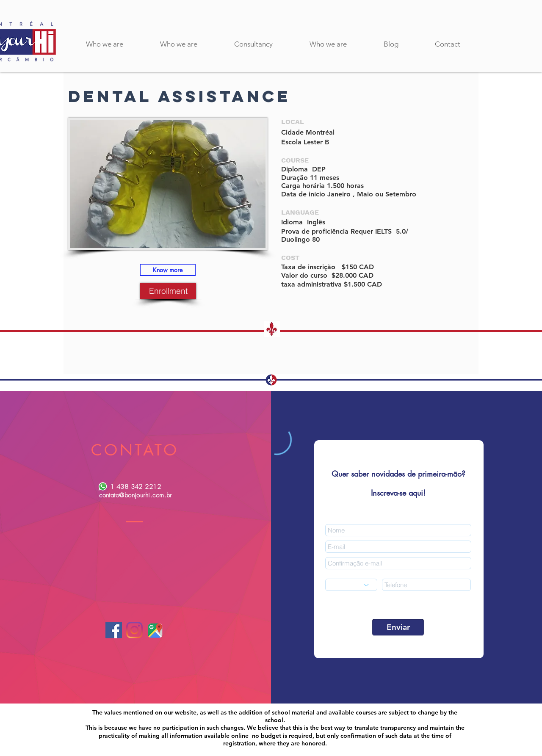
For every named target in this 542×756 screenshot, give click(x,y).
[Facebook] (114, 630)
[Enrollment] (168, 291)
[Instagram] (134, 630)
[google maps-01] (155, 630)
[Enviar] (398, 627)
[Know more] (168, 270)
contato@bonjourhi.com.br (135, 495)
